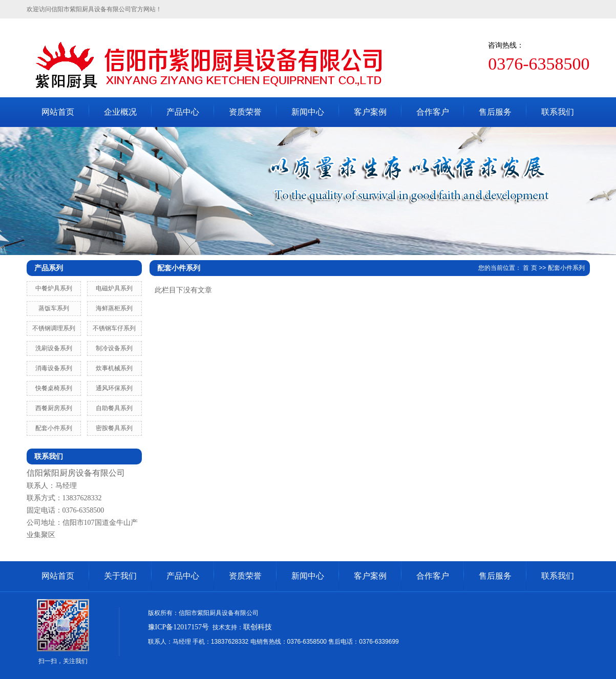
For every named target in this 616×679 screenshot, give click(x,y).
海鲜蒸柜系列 (114, 308)
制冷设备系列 (114, 348)
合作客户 (433, 112)
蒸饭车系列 (54, 308)
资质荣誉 (245, 112)
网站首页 (58, 112)
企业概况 (120, 112)
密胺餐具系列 (114, 428)
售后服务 (495, 112)
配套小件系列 (54, 428)
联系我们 (558, 112)
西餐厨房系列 (54, 408)
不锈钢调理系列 (54, 328)
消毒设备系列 (54, 368)
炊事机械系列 (114, 368)
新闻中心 (308, 112)
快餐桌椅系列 (54, 388)
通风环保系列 (114, 388)
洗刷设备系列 (54, 348)
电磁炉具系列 (114, 288)
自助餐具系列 (114, 408)
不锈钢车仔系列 (114, 328)
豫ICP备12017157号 (179, 627)
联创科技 (258, 627)
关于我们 (120, 576)
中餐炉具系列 (54, 288)
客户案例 (370, 112)
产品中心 (183, 112)
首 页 (530, 268)
